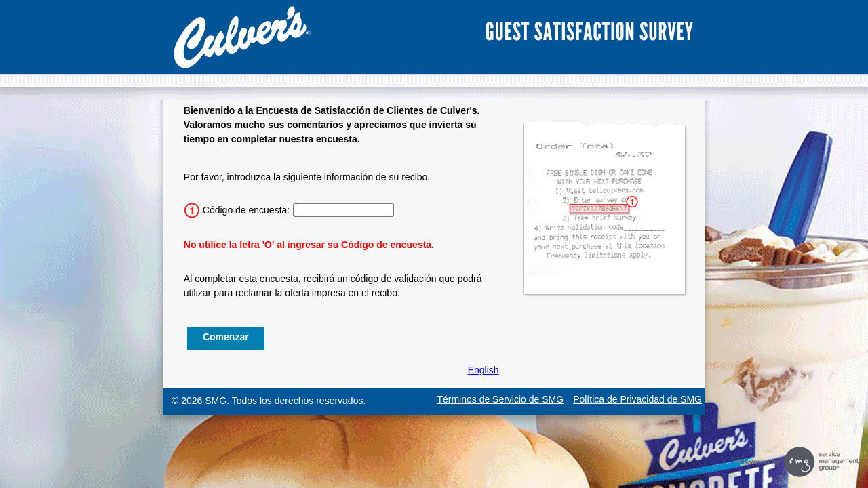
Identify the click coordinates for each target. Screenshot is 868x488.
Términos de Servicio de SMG (500, 399)
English (484, 370)
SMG (216, 401)
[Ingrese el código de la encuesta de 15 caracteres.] (343, 210)
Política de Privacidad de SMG (637, 399)
